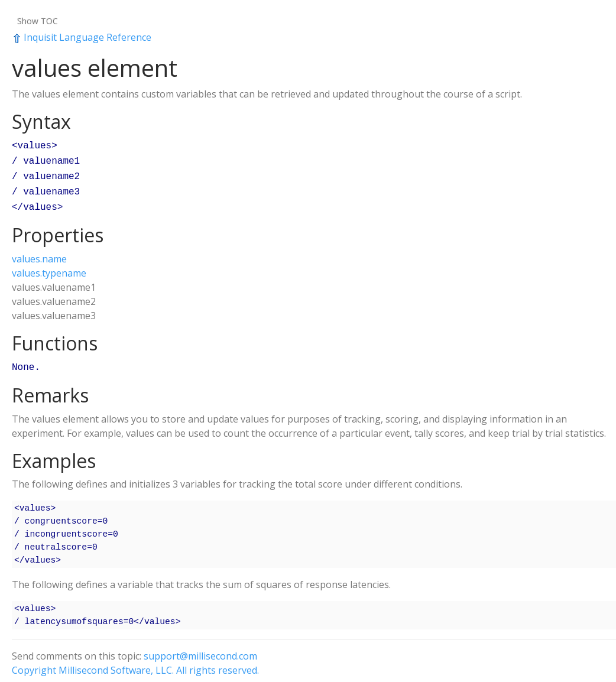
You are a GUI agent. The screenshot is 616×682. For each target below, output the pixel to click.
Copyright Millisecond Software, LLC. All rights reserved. (135, 663)
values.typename (49, 267)
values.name (39, 253)
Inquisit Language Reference (82, 37)
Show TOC (38, 21)
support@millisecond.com (200, 649)
